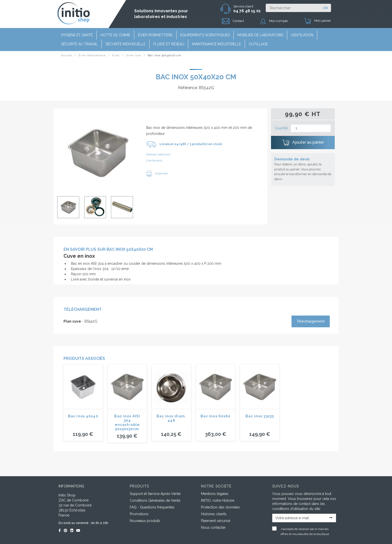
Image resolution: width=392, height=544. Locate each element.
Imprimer (157, 173)
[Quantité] (311, 128)
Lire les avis (154, 160)
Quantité (281, 128)
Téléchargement (311, 321)
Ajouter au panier (303, 143)
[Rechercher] (293, 8)
